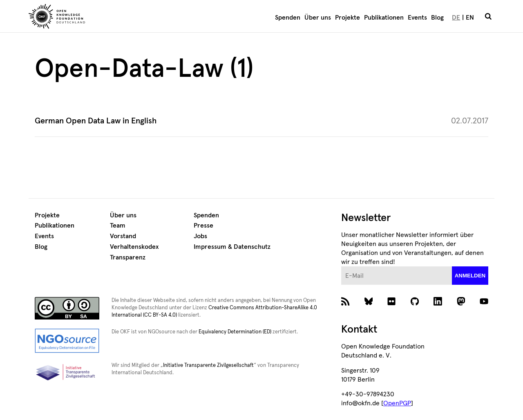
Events (417, 18)
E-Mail (341, 267)
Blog (437, 18)
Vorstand (123, 236)
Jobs (200, 236)
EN (470, 18)
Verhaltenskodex (134, 247)
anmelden (470, 276)
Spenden (288, 18)
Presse (203, 226)
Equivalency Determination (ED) (235, 332)
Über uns (318, 18)
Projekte (348, 18)
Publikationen (384, 18)
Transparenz (128, 257)
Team (118, 226)
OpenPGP (397, 403)
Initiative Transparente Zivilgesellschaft (208, 365)
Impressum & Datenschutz (232, 247)
